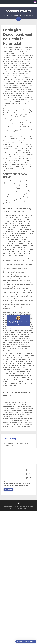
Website (29, 478)
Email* (28, 474)
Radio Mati (14, 15)
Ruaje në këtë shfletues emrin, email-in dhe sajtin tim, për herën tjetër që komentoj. (17, 485)
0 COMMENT (30, 15)
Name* (29, 470)
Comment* (7, 466)
